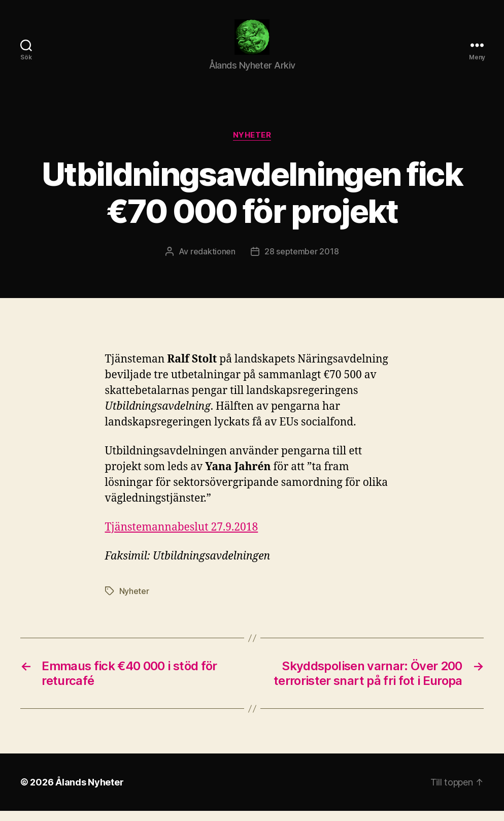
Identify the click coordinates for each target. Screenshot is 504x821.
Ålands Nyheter (89, 792)
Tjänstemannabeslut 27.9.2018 (182, 537)
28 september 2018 (301, 261)
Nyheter (252, 145)
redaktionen (213, 261)
